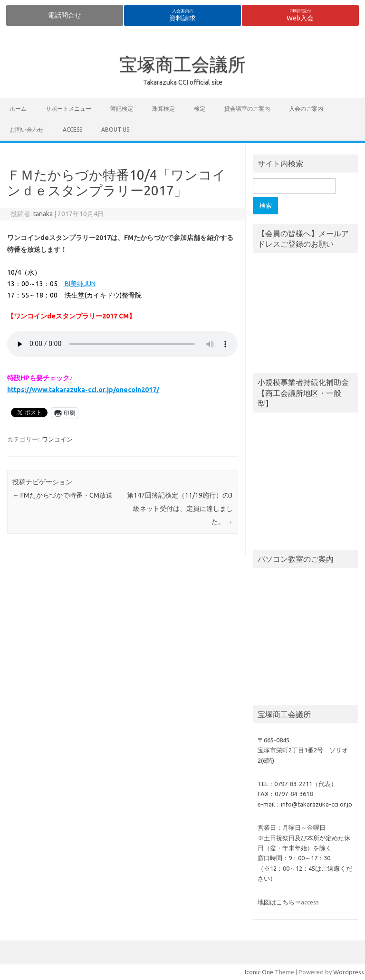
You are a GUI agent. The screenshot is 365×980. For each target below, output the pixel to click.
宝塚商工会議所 (182, 64)
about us (115, 130)
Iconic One (259, 972)
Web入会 (300, 15)
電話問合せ (65, 15)
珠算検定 (163, 109)
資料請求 (182, 15)
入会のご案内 (306, 109)
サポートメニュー (68, 109)
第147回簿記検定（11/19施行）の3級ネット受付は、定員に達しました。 (180, 509)
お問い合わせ (27, 130)
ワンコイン (57, 439)
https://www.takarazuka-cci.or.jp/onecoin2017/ (83, 390)
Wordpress (349, 972)
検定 (200, 109)
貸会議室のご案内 (247, 109)
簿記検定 (122, 109)
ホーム (18, 109)
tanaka (43, 214)
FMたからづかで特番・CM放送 (62, 495)
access (72, 130)
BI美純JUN (79, 284)
